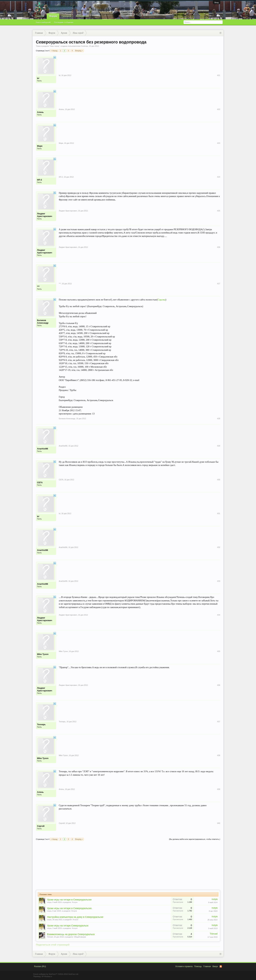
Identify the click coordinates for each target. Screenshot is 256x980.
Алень (40, 112)
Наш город (54, 46)
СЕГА (40, 482)
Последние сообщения (64, 22)
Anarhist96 (43, 449)
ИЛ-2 (40, 180)
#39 (219, 789)
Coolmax (84, 46)
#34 (219, 615)
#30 (219, 480)
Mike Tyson (43, 654)
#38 (219, 755)
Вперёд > (79, 51)
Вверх (215, 966)
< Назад (54, 51)
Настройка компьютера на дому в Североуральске (75, 917)
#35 (219, 651)
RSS (221, 966)
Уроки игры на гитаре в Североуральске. (70, 908)
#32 (219, 547)
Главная (40, 16)
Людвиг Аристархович (45, 215)
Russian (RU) (40, 966)
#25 (219, 211)
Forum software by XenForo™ (56, 974)
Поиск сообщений (43, 22)
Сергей (41, 826)
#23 (219, 143)
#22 (219, 109)
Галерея (66, 16)
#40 (219, 823)
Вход (217, 2)
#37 (219, 722)
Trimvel (50, 937)
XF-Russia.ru (47, 976)
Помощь (198, 966)
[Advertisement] (128, 865)
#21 (219, 75)
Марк (40, 146)
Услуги (75, 902)
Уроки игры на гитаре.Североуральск (68, 926)
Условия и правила (184, 966)
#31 (219, 513)
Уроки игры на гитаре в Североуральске (69, 900)
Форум (53, 16)
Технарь (41, 724)
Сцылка (161, 300)
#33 (219, 581)
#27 (219, 284)
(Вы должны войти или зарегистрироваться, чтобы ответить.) (195, 839)
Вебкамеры (82, 16)
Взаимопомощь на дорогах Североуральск (71, 934)
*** (38, 286)
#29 (219, 446)
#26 (219, 247)
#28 (219, 419)
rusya (49, 902)
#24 (219, 177)
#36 (219, 685)
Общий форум (80, 937)
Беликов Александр (43, 322)
